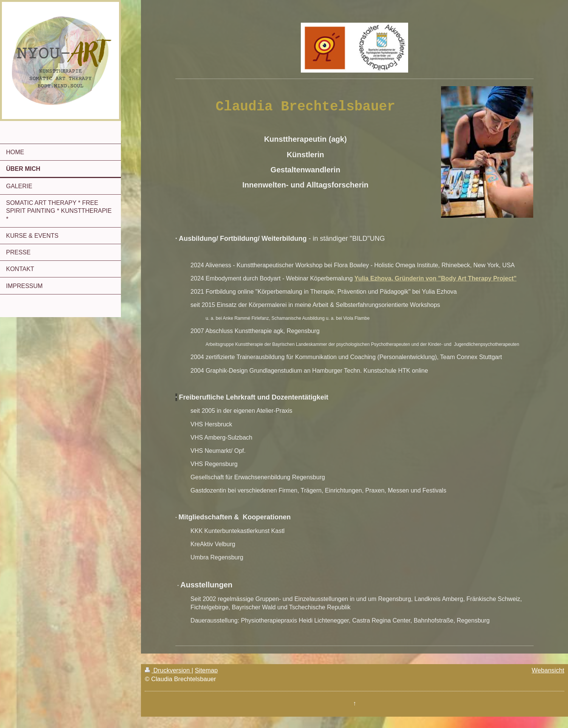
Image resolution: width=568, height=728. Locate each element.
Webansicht (548, 670)
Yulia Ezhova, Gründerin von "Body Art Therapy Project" (436, 278)
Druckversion (168, 670)
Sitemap (207, 670)
